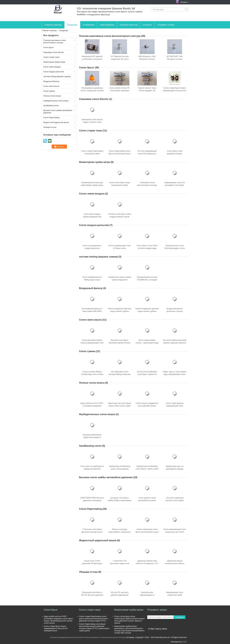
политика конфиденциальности (63, 637)
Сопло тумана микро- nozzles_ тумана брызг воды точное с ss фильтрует (147, 343)
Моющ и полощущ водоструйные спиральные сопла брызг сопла (120, 532)
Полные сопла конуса (52, 96)
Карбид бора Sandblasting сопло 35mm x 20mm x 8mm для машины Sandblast (147, 469)
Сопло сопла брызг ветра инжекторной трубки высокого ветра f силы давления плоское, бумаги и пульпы (130, 620)
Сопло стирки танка (51, 57)
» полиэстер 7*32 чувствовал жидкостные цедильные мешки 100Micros (120, 563)
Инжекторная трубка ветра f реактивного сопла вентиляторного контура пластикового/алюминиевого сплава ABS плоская (129, 630)
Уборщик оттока (50, 127)
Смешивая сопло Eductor (54, 52)
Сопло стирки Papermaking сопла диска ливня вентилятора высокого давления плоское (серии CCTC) (93, 619)
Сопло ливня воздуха (52, 67)
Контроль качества (129, 25)
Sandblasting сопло (51, 106)
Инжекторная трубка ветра (54, 62)
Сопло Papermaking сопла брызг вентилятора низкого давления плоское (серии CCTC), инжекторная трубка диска (94, 627)
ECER (184, 642)
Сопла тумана (49, 91)
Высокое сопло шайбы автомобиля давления (58, 112)
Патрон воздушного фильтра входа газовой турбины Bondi (120, 311)
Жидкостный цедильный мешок (56, 122)
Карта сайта (161, 629)
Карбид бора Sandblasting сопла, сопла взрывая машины (120, 469)
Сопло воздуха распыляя (54, 72)
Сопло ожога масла (51, 86)
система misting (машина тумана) (57, 77)
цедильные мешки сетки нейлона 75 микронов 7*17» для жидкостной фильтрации (147, 563)
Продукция (72, 25)
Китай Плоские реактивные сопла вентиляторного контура (101, 637)
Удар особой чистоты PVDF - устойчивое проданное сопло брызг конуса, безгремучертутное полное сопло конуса (58, 620)
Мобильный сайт (155, 632)
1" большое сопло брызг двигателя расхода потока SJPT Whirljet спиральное (92, 532)
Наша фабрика (107, 25)
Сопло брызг (48, 48)
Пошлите (180, 617)
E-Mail (151, 629)
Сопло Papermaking (51, 118)
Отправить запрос (166, 25)
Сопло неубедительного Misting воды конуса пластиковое (92, 280)
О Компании (89, 25)
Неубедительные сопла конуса (56, 101)
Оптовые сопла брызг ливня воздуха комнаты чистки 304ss (120, 217)
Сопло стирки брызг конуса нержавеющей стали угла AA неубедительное (175, 91)
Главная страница (53, 25)
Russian (184, 2)
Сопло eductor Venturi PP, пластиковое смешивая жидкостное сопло (120, 91)
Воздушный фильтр (51, 81)
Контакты (147, 25)
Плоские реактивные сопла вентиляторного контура (54, 41)
